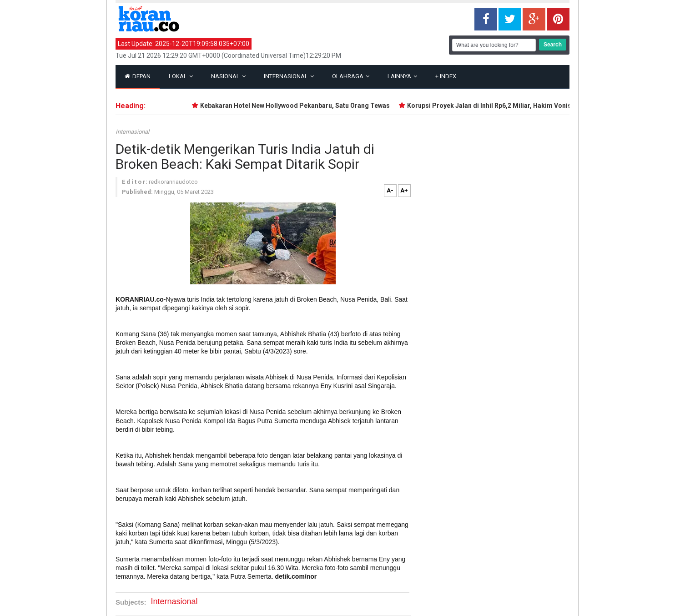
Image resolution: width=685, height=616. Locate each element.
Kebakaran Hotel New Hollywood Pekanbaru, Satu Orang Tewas (296, 106)
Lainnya (402, 76)
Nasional (228, 76)
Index (446, 76)
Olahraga (351, 76)
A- (390, 190)
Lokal (181, 76)
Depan (138, 76)
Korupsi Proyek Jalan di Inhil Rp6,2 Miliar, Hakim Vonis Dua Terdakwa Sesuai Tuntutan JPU (546, 106)
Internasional (289, 76)
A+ (404, 190)
